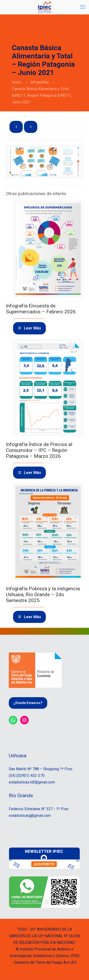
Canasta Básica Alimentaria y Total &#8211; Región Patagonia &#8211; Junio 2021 (42, 95)
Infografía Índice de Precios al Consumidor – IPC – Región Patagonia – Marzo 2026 (39, 450)
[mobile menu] (83, 7)
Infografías (40, 82)
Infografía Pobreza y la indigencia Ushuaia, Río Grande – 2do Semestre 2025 (43, 595)
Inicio (16, 82)
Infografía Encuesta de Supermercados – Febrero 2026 (41, 309)
